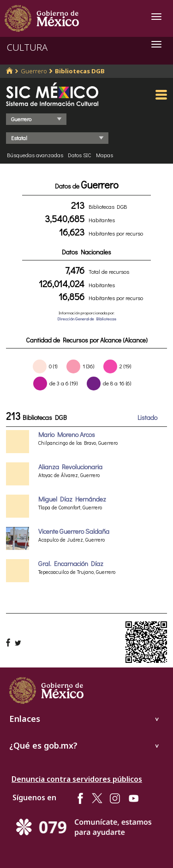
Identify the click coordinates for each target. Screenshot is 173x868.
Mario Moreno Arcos (67, 434)
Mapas (104, 155)
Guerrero (34, 71)
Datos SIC (80, 155)
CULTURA (27, 47)
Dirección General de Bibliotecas (87, 319)
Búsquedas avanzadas (35, 155)
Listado (147, 417)
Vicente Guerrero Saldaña (74, 531)
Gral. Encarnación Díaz (71, 564)
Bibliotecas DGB (80, 71)
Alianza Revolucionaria (70, 467)
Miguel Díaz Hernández (72, 499)
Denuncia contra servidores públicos (77, 779)
